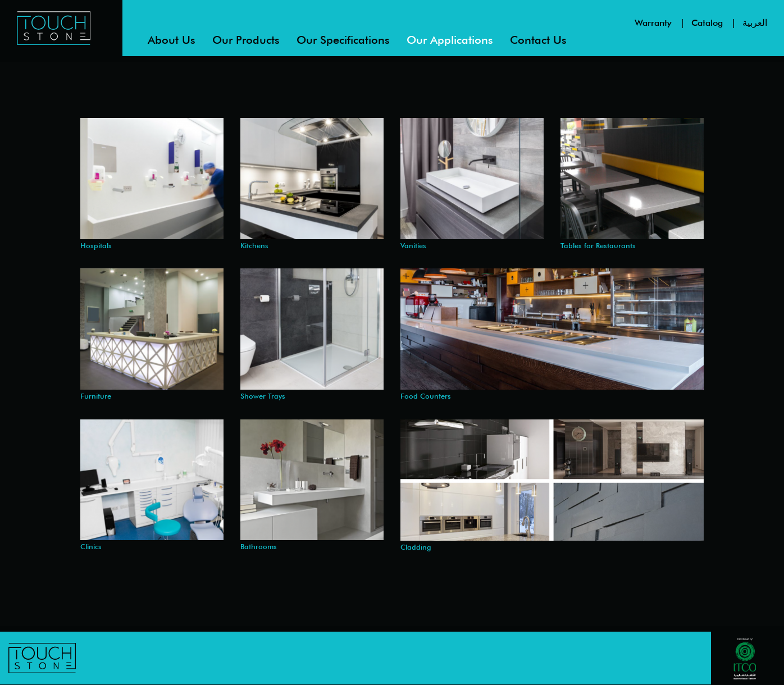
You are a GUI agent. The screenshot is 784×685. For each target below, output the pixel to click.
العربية (755, 23)
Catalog (707, 23)
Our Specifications (343, 40)
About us (172, 40)
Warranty (653, 23)
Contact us (538, 40)
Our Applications (450, 40)
